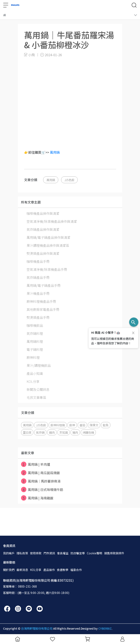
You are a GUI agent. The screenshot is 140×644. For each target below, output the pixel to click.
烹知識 (64, 432)
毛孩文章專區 (36, 397)
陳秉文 (94, 425)
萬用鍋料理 (35, 341)
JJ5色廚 (69, 180)
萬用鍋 (55, 152)
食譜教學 (63, 570)
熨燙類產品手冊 (38, 317)
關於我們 (9, 570)
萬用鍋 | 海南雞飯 (37, 498)
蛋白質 (27, 432)
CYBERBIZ (105, 628)
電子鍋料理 (35, 349)
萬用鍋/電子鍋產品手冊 (44, 285)
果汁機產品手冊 (38, 293)
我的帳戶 (9, 553)
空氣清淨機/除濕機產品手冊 (47, 269)
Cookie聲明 (95, 553)
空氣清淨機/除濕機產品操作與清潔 (52, 221)
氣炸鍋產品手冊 (38, 277)
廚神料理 (33, 357)
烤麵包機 (88, 432)
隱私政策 (22, 553)
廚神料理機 (58, 425)
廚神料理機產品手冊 (41, 301)
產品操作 (49, 570)
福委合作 (76, 570)
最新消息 (22, 570)
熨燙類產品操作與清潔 (43, 253)
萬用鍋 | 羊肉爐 (36, 464)
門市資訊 (49, 553)
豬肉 (75, 432)
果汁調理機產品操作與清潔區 (48, 245)
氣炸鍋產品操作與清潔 (43, 229)
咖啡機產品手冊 (38, 261)
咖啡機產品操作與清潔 (43, 213)
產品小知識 (35, 373)
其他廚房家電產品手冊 (43, 309)
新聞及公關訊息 (38, 389)
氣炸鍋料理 (35, 333)
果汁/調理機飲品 (39, 365)
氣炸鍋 (40, 432)
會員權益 (63, 553)
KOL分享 (33, 381)
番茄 (82, 425)
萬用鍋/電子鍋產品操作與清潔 (48, 237)
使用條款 (36, 553)
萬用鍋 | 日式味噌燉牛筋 (42, 490)
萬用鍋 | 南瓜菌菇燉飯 (40, 473)
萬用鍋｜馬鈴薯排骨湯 (41, 481)
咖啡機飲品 (35, 325)
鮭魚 (106, 425)
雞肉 (52, 432)
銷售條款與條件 (114, 553)
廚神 (72, 425)
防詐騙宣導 (78, 553)
